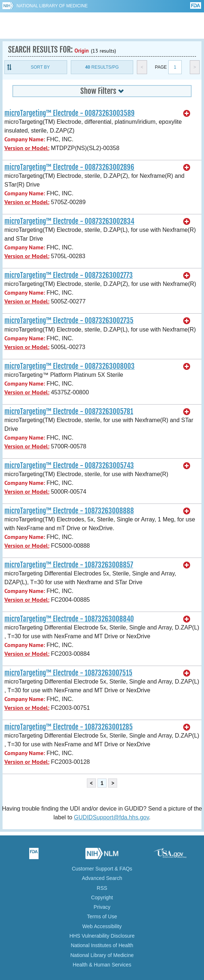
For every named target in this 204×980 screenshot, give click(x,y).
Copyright (102, 897)
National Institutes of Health (102, 945)
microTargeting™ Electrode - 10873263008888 (69, 511)
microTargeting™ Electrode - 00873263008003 (70, 366)
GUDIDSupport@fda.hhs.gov (111, 817)
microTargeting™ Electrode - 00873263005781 (69, 411)
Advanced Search (102, 878)
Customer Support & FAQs (102, 869)
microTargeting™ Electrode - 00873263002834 (69, 221)
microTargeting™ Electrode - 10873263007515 (68, 673)
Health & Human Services (102, 965)
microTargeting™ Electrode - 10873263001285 (69, 727)
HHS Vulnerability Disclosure (102, 936)
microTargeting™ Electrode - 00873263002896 (69, 167)
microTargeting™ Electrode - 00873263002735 (69, 321)
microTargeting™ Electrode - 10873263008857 (69, 565)
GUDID (102, 26)
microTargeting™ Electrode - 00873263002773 (69, 275)
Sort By (40, 67)
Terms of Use (102, 916)
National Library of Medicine (52, 6)
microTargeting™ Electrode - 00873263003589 (70, 113)
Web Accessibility (102, 926)
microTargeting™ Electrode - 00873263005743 (69, 466)
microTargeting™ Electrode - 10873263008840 (69, 619)
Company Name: (25, 139)
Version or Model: (27, 148)
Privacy (102, 907)
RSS (102, 888)
